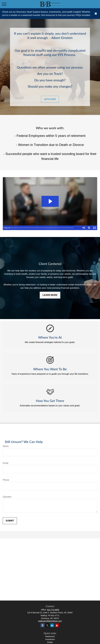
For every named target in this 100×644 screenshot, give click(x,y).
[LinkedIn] (52, 625)
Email (5, 463)
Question (7, 497)
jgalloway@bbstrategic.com (50, 621)
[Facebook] (43, 625)
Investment (50, 639)
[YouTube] (57, 625)
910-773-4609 (53, 610)
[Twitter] (47, 625)
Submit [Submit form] (10, 521)
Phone (6, 480)
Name (6, 446)
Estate (50, 642)
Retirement (50, 636)
